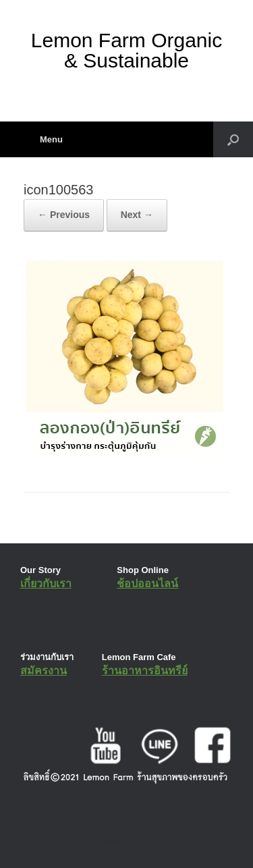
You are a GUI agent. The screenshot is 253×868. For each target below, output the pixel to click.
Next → (137, 215)
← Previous (64, 215)
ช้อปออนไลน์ (147, 584)
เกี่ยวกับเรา (46, 584)
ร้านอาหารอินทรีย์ (145, 671)
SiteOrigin (117, 841)
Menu (43, 139)
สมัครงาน (44, 671)
